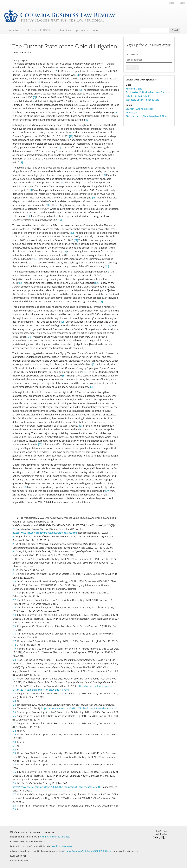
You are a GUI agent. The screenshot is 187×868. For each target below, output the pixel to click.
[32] (94, 364)
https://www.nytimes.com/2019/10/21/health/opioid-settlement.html (79, 708)
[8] (116, 112)
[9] (88, 120)
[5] (80, 90)
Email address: (132, 55)
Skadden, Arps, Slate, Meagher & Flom (147, 116)
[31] (86, 348)
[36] (80, 426)
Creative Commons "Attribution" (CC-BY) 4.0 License (89, 851)
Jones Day (131, 113)
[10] (71, 136)
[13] (104, 175)
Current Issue (13, 30)
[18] (28, 216)
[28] (63, 322)
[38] (25, 487)
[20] (72, 233)
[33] (86, 372)
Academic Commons (62, 846)
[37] (40, 444)
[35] (91, 387)
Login (182, 3)
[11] (62, 147)
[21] (76, 240)
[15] (30, 190)
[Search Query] (155, 30)
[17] (49, 205)
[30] (30, 337)
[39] (107, 491)
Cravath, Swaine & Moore (140, 109)
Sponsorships (82, 30)
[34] (64, 376)
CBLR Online (47, 30)
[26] (97, 283)
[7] (24, 105)
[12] (21, 162)
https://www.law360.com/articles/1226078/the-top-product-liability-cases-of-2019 (57, 787)
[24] (107, 266)
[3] (77, 75)
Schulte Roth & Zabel (137, 96)
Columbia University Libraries (55, 837)
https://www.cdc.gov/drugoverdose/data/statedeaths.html (45, 533)
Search (175, 30)
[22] (65, 251)
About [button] (98, 30)
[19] (60, 220)
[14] (62, 183)
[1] (105, 64)
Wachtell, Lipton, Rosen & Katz (142, 100)
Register (172, 3)
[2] (56, 71)
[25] (21, 283)
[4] (39, 82)
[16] (94, 198)
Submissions (64, 30)
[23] (36, 259)
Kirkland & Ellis (134, 89)
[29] (109, 325)
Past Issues (30, 30)
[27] (101, 302)
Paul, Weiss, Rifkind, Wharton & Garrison (148, 92)
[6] (34, 97)
